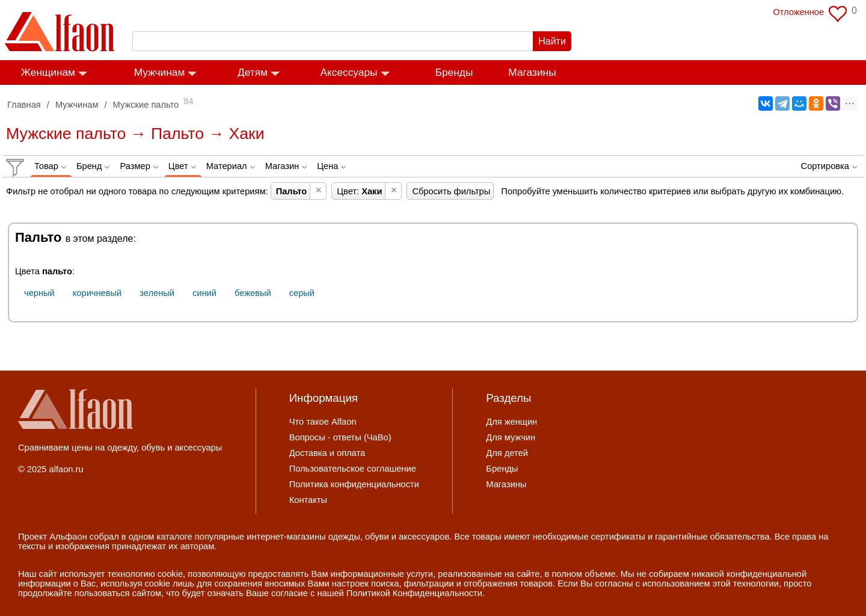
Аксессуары (349, 72)
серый (302, 293)
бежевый (253, 293)
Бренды (454, 72)
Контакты (308, 500)
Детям (253, 72)
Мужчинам (160, 72)
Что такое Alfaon (323, 422)
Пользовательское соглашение (353, 469)
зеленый (157, 293)
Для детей (507, 453)
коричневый (97, 293)
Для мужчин (511, 437)
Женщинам (48, 72)
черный (39, 293)
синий (204, 293)
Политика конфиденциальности (354, 484)
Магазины (532, 72)
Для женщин (511, 422)
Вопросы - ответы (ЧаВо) (340, 437)
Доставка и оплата (327, 453)
